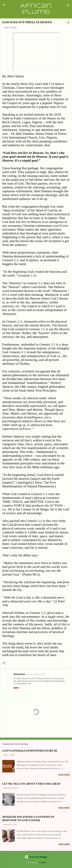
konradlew (42, 863)
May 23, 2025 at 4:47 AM (36, 674)
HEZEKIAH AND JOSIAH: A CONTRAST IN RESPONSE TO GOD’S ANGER (28, 818)
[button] (68, 23)
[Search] (68, 6)
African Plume (36, 9)
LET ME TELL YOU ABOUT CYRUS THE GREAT (31, 784)
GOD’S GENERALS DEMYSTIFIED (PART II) (30, 751)
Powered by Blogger (36, 857)
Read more (64, 775)
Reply (16, 688)
